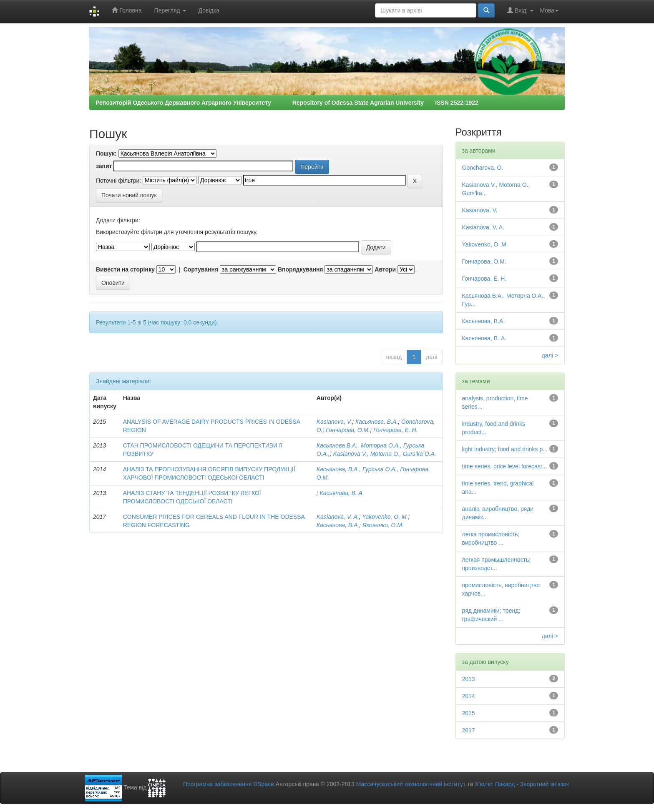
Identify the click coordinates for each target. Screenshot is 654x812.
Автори (385, 269)
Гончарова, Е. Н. (396, 430)
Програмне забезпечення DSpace (229, 784)
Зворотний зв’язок (545, 784)
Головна (127, 10)
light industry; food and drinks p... (505, 449)
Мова (549, 10)
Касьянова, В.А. (338, 525)
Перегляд (170, 10)
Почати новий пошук (129, 195)
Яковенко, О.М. (383, 525)
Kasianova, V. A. (338, 517)
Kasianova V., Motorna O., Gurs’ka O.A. (384, 454)
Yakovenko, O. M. (385, 517)
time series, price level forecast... (505, 466)
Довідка (209, 10)
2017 (469, 730)
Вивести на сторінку (125, 269)
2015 (469, 713)
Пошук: (106, 153)
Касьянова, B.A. (377, 422)
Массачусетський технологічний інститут (411, 784)
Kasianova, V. (334, 422)
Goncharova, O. (483, 168)
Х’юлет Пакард (495, 784)
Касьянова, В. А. (342, 493)
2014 (469, 696)
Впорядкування (301, 269)
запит (104, 166)
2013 (469, 679)
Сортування (201, 269)
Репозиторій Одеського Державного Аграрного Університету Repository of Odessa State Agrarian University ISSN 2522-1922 (287, 103)
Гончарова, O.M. (348, 430)
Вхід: (520, 10)
